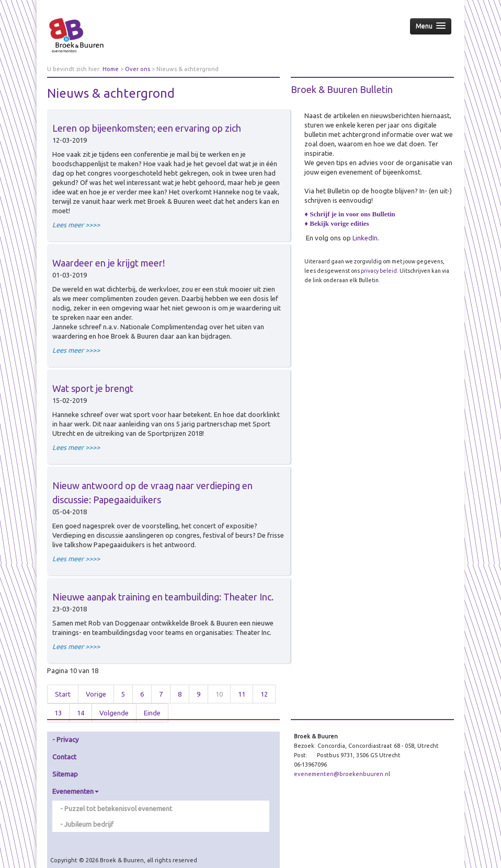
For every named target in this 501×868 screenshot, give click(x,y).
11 (242, 694)
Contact (64, 757)
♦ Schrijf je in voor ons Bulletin (350, 214)
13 (58, 713)
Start (63, 694)
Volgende (114, 713)
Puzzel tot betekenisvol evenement (118, 808)
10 (219, 694)
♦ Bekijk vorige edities (337, 223)
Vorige (96, 694)
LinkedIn (365, 238)
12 (264, 694)
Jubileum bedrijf (89, 824)
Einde (152, 713)
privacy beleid (379, 271)
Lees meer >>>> (76, 225)
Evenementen (76, 791)
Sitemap (65, 774)
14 (81, 713)
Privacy (67, 739)
